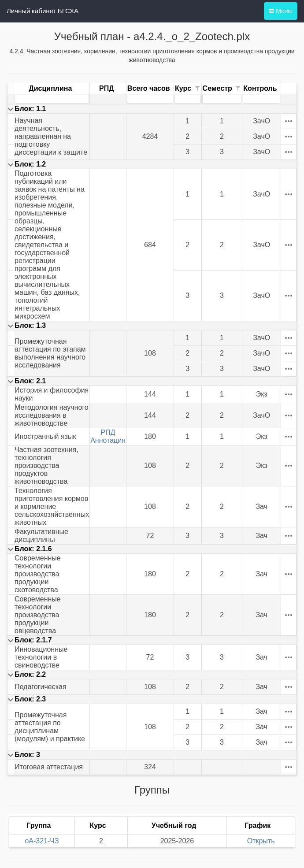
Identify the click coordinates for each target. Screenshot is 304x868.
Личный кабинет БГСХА (43, 11)
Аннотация (108, 440)
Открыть (261, 841)
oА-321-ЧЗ (42, 841)
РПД (108, 432)
